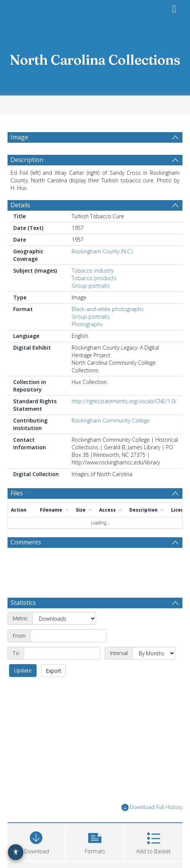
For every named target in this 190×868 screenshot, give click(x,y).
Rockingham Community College (111, 420)
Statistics (23, 603)
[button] (95, 841)
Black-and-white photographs (108, 309)
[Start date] (68, 636)
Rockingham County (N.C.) (102, 251)
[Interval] (154, 653)
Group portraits (91, 286)
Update (23, 670)
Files (17, 493)
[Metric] (64, 618)
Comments (26, 542)
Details (20, 205)
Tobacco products (94, 278)
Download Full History (152, 807)
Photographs (87, 324)
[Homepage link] (95, 58)
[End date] (62, 653)
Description (27, 160)
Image (19, 137)
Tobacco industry (93, 271)
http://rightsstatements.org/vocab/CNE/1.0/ (124, 401)
